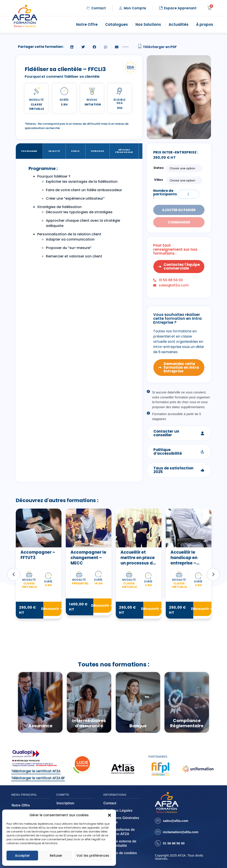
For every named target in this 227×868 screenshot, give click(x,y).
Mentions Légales (118, 811)
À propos (206, 24)
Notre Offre (88, 24)
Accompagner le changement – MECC (88, 558)
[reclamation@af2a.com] (158, 832)
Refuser (56, 856)
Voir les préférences (93, 856)
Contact (110, 803)
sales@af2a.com (176, 821)
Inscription (65, 803)
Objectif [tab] (54, 151)
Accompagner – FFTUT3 (38, 555)
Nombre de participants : (165, 194)
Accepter (22, 856)
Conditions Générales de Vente (121, 820)
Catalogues (118, 24)
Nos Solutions (149, 24)
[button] (109, 815)
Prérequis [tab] (98, 151)
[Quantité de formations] (188, 194)
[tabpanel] (79, 214)
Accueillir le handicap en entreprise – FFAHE (184, 560)
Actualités (180, 24)
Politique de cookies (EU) (120, 855)
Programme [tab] (29, 151)
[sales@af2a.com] (158, 821)
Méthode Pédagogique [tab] (124, 151)
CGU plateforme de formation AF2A (119, 832)
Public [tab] (76, 151)
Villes (159, 180)
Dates (159, 168)
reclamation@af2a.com (181, 832)
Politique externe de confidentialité (120, 843)
